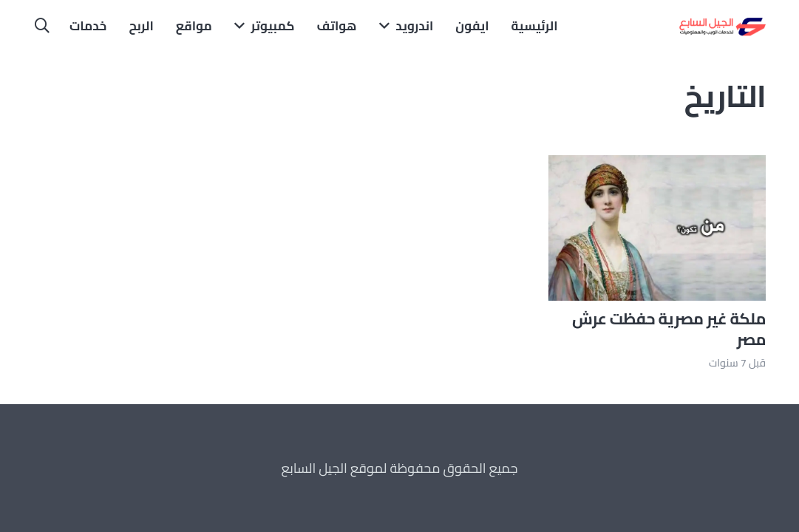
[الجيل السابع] (721, 26)
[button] (42, 26)
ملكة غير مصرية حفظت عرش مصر (669, 329)
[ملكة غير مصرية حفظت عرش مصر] (657, 166)
